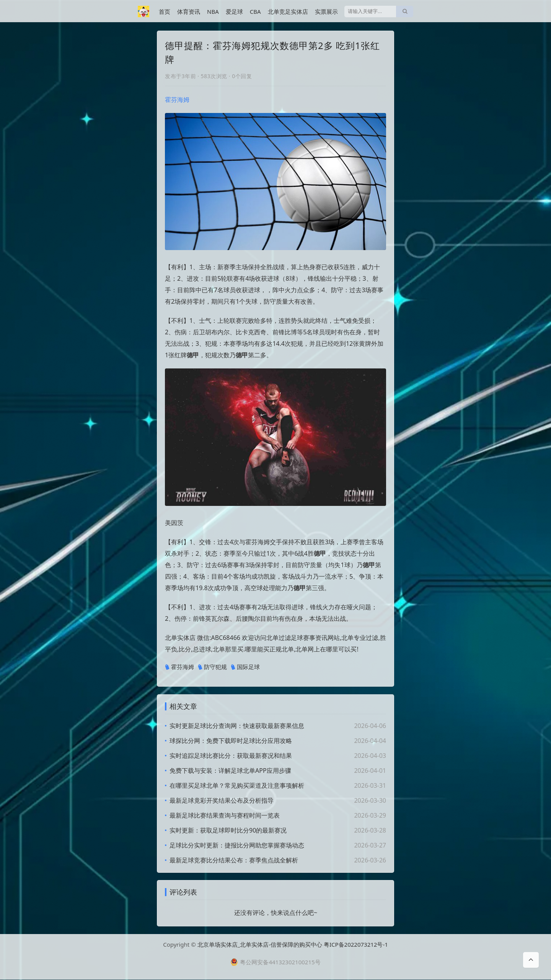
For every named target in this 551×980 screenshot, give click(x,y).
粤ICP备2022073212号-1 (356, 945)
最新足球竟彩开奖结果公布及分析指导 (222, 800)
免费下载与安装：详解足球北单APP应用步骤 (230, 771)
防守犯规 (212, 667)
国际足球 (245, 667)
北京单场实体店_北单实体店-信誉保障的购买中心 (260, 945)
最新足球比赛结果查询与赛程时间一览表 (225, 815)
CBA (255, 11)
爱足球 (234, 11)
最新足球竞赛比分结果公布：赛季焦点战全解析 (234, 860)
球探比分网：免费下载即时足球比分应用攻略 (231, 741)
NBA (213, 11)
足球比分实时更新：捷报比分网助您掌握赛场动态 (237, 845)
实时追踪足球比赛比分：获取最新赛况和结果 (231, 756)
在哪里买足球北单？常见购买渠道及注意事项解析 (237, 785)
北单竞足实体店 (288, 11)
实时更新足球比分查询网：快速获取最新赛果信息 (237, 726)
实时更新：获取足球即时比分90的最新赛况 (228, 830)
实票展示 (326, 11)
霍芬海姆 (177, 100)
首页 (165, 11)
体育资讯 (189, 11)
